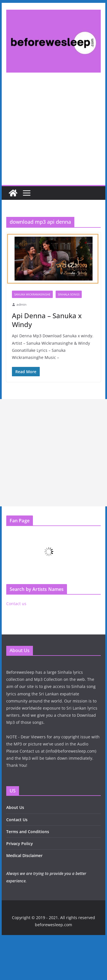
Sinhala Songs (69, 294)
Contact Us (17, 820)
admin (21, 304)
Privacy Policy (20, 844)
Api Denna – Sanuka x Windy (47, 320)
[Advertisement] (53, 134)
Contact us (16, 604)
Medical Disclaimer (24, 855)
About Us (15, 807)
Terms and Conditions (28, 832)
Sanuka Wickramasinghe (32, 294)
